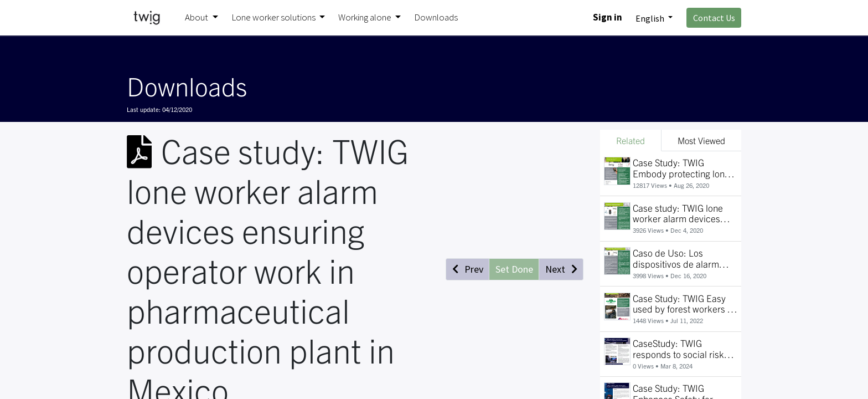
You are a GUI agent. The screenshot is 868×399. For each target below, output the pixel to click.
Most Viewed (701, 140)
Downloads (187, 85)
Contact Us (714, 18)
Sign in (608, 17)
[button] (467, 269)
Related (631, 140)
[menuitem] (436, 18)
